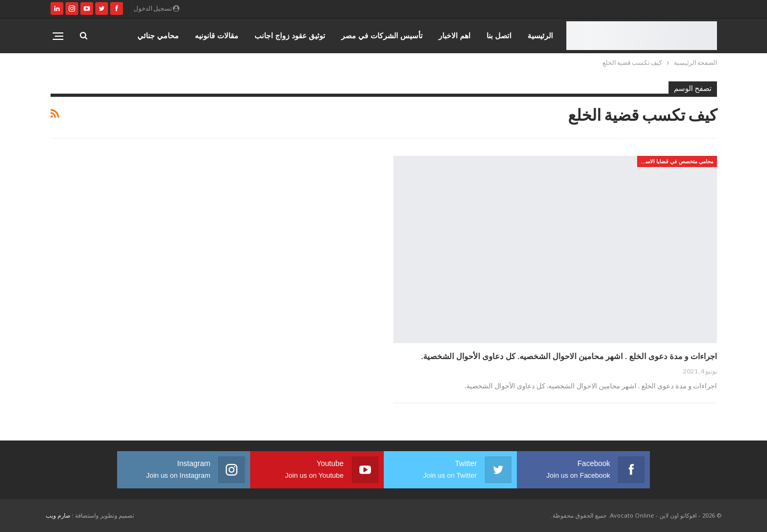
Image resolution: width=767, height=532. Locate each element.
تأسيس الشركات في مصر (382, 35)
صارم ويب (58, 515)
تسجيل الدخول (156, 8)
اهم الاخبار (455, 35)
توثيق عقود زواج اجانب (290, 35)
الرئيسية (540, 35)
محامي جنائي (158, 35)
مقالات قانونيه (217, 35)
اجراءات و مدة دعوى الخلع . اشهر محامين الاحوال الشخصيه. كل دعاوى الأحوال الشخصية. (569, 356)
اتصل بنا (499, 35)
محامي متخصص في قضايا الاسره (677, 161)
